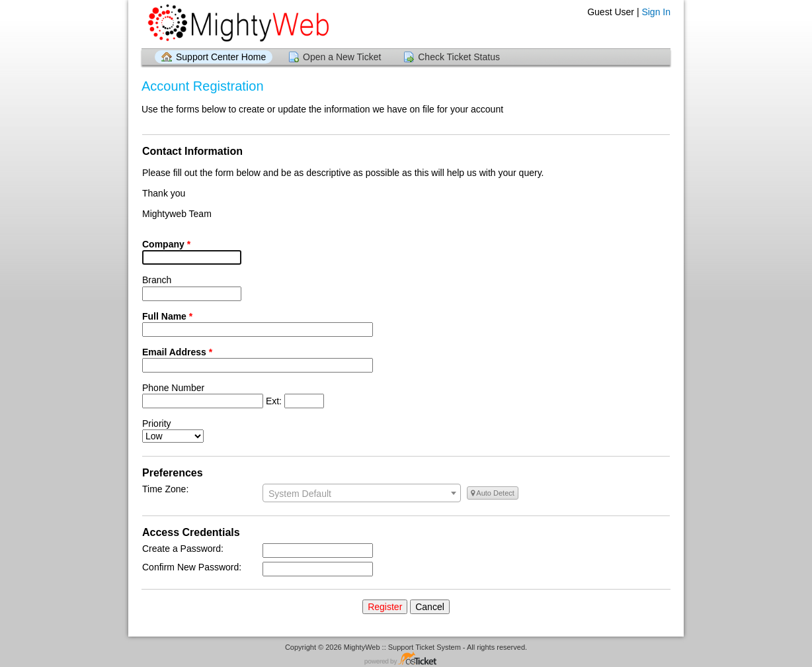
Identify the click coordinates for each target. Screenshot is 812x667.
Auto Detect (493, 493)
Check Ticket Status (459, 57)
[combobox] (362, 493)
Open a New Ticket (342, 57)
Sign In (656, 12)
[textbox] (362, 494)
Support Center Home (221, 57)
